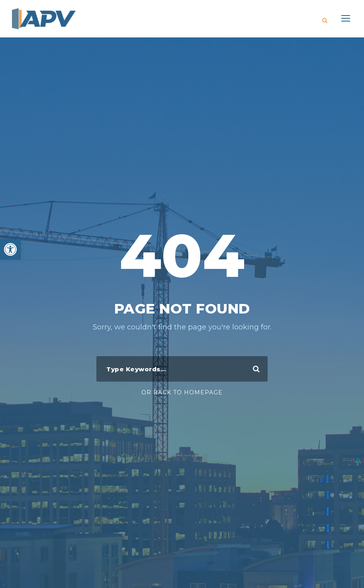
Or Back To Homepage (182, 392)
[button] (10, 249)
